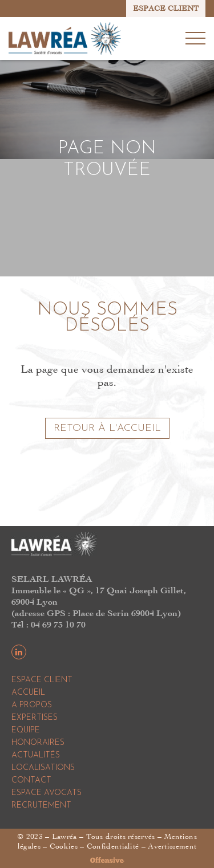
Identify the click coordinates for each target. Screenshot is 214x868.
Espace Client (42, 680)
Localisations (43, 768)
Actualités (36, 755)
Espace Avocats (47, 793)
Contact (31, 781)
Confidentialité (113, 846)
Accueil (28, 693)
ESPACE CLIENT (166, 8)
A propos (32, 705)
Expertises (35, 718)
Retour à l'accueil (107, 428)
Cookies (64, 846)
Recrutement (41, 806)
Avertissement (172, 846)
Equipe (26, 730)
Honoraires (38, 743)
